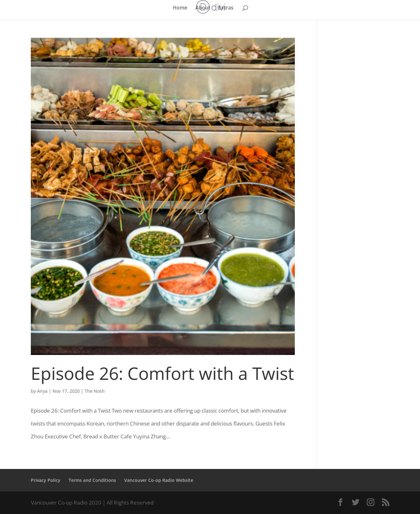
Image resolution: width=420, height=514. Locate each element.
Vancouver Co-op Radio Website (159, 480)
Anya (42, 391)
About (203, 8)
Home (180, 8)
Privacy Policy (46, 480)
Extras (226, 8)
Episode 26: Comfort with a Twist (162, 373)
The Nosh (95, 391)
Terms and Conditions (92, 480)
